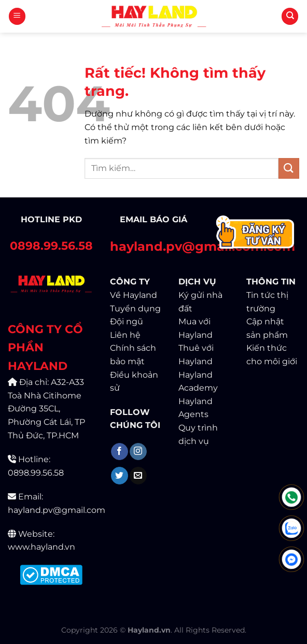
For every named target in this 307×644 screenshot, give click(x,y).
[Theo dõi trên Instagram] (138, 452)
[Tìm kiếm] (290, 16)
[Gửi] (289, 168)
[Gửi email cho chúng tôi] (138, 476)
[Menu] (17, 16)
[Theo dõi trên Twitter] (120, 476)
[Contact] (256, 233)
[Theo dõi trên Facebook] (120, 452)
